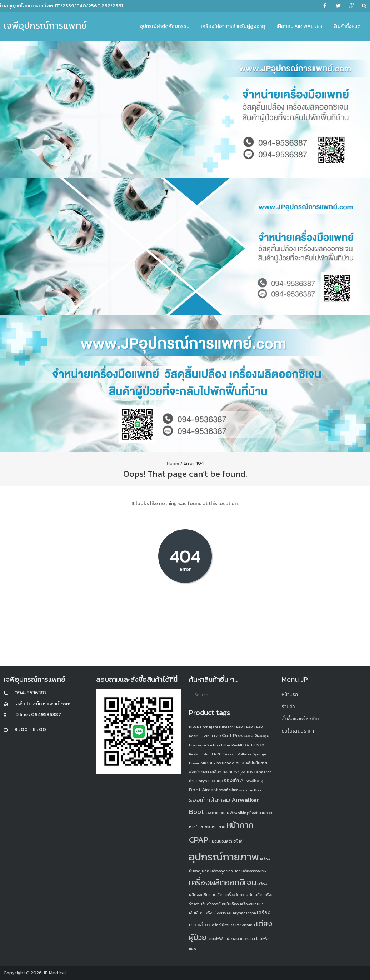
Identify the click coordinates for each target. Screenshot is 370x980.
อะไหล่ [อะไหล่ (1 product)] (238, 841)
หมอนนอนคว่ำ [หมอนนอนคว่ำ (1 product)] (221, 841)
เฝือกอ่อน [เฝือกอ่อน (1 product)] (247, 939)
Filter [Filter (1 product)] (226, 745)
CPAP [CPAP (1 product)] (248, 727)
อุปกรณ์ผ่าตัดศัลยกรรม (164, 26)
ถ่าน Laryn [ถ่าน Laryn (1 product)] (198, 781)
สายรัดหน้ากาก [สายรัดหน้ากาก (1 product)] (213, 826)
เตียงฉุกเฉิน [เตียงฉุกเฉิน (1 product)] (245, 925)
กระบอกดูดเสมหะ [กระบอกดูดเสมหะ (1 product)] (230, 763)
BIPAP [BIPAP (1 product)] (194, 727)
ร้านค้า (288, 707)
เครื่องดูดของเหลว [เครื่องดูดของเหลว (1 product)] (225, 871)
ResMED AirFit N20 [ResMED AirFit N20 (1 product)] (248, 745)
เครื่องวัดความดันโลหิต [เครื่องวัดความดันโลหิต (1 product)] (244, 895)
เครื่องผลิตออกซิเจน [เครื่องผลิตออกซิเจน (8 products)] (222, 882)
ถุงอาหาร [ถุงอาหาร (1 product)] (230, 772)
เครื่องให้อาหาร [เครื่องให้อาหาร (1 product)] (222, 925)
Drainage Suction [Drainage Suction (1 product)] (204, 745)
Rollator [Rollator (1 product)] (244, 754)
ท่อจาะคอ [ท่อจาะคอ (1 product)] (215, 781)
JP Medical (54, 973)
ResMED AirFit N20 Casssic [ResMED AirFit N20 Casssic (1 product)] (213, 754)
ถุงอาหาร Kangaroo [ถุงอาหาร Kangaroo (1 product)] (255, 772)
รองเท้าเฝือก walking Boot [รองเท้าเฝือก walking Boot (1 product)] (241, 790)
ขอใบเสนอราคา (298, 731)
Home (173, 463)
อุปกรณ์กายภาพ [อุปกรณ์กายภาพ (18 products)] (224, 857)
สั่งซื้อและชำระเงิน (300, 719)
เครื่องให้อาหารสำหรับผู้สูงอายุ (233, 26)
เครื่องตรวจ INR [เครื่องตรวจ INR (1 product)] (254, 871)
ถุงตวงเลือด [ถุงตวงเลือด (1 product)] (211, 772)
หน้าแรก (290, 694)
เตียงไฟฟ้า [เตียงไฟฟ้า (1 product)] (216, 939)
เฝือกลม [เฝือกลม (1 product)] (232, 939)
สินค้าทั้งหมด (347, 26)
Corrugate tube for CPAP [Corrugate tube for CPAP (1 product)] (221, 727)
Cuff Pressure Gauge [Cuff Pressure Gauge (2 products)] (246, 736)
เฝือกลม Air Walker (299, 26)
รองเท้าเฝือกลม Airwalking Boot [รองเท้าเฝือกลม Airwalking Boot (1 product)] (231, 812)
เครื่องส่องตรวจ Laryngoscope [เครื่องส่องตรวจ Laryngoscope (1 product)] (230, 913)
